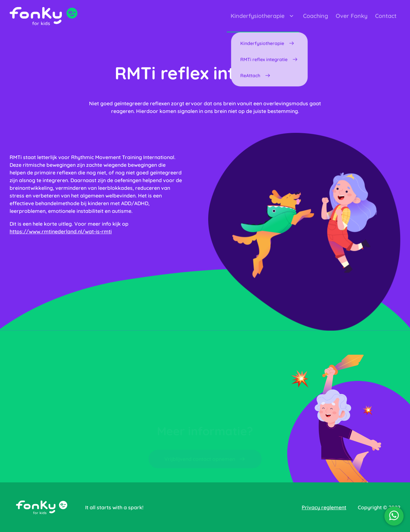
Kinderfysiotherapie (263, 16)
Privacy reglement (324, 507)
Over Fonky (352, 16)
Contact (386, 16)
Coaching (316, 16)
